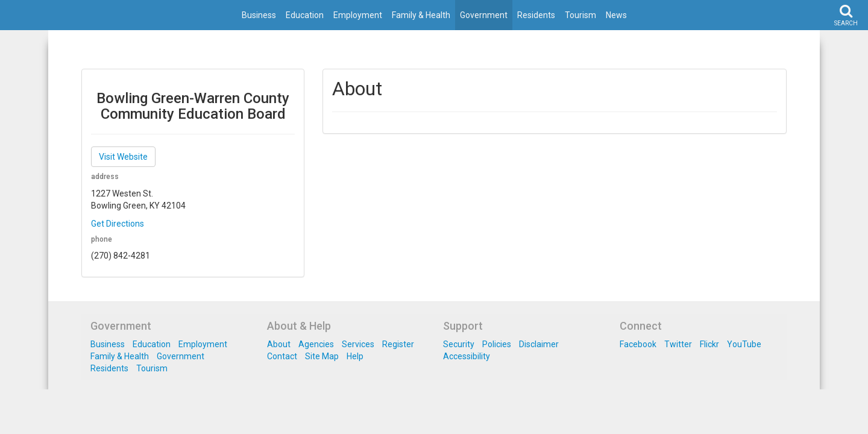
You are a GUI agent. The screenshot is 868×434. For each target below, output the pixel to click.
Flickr (709, 344)
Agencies (316, 344)
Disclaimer (539, 344)
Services (358, 344)
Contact (282, 356)
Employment (358, 15)
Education (305, 15)
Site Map (322, 356)
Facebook (638, 344)
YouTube (744, 344)
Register (398, 344)
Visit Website (123, 157)
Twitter (678, 344)
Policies (497, 344)
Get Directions (118, 224)
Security (459, 344)
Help (355, 356)
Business (259, 15)
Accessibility (467, 356)
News (616, 15)
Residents (536, 15)
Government (484, 15)
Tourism (580, 15)
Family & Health (421, 15)
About (279, 344)
